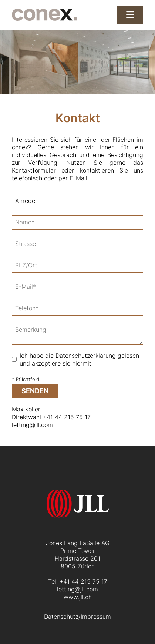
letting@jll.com (32, 425)
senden (35, 391)
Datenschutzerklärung (86, 356)
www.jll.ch (78, 597)
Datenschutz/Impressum (77, 617)
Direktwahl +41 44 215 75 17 (51, 417)
